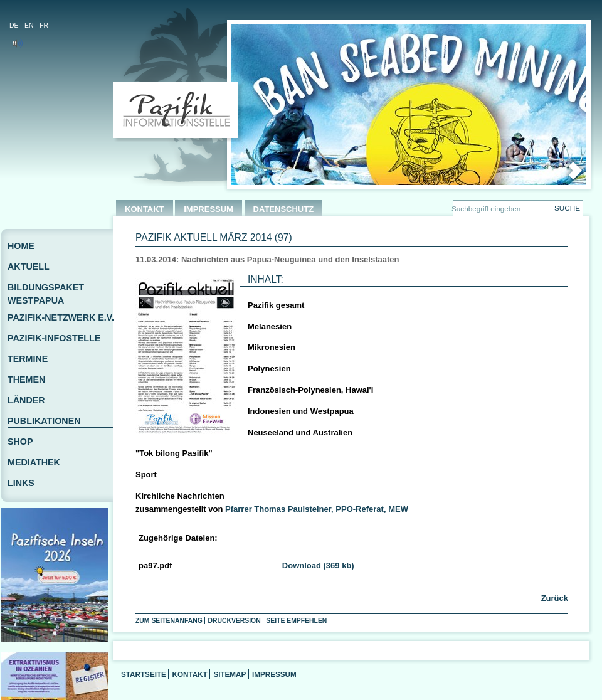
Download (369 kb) (318, 565)
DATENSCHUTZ (284, 209)
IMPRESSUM (209, 209)
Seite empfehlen (296, 621)
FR (44, 25)
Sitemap (230, 674)
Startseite (144, 674)
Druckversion (234, 621)
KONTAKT (145, 209)
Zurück (553, 598)
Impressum (274, 674)
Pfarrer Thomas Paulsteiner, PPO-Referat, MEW (317, 509)
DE (14, 25)
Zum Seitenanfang (169, 621)
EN (29, 25)
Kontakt (189, 674)
